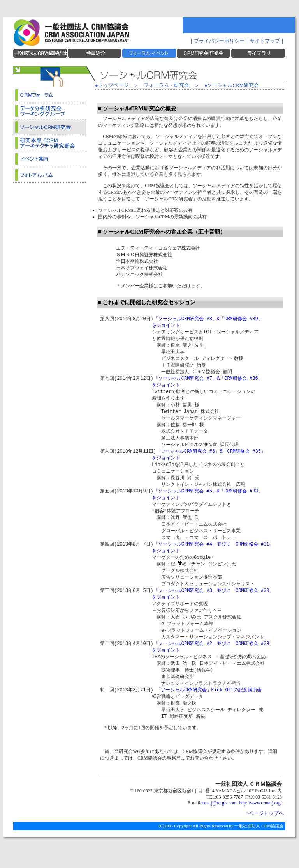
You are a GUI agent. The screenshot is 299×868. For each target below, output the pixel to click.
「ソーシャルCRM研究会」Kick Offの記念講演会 (209, 712)
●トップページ (112, 85)
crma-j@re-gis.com (218, 827)
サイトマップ (265, 41)
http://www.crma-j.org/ (260, 827)
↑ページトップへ (265, 837)
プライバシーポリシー (219, 41)
